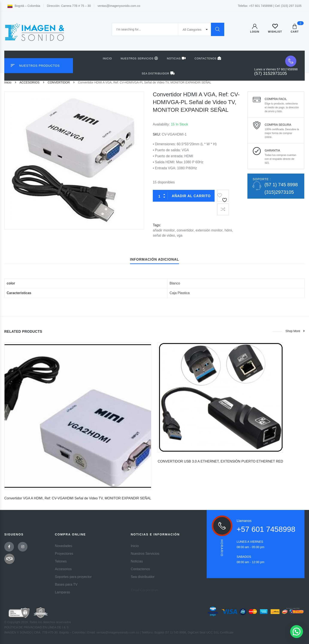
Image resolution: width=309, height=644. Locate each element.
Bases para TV (66, 584)
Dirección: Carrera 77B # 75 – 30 (69, 6)
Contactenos (208, 58)
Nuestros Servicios (139, 58)
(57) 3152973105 (271, 73)
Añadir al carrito (191, 196)
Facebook (9, 547)
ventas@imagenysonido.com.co (119, 6)
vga (180, 235)
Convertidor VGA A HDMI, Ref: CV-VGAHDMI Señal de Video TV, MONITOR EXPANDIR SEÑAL (78, 498)
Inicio (107, 59)
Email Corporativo (144, 590)
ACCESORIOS (30, 82)
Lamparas (63, 592)
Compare (223, 209)
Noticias (176, 58)
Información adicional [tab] (154, 259)
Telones (61, 561)
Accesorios (63, 569)
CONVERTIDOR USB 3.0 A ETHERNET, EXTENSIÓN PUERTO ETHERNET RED (220, 461)
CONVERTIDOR (59, 82)
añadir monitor (164, 230)
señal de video (164, 235)
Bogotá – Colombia (24, 6)
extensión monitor (209, 230)
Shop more (295, 331)
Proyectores (64, 554)
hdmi (228, 230)
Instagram (23, 547)
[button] (297, 632)
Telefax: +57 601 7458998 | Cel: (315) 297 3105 (270, 6)
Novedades (64, 546)
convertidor (185, 230)
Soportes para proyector (73, 577)
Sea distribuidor (158, 73)
